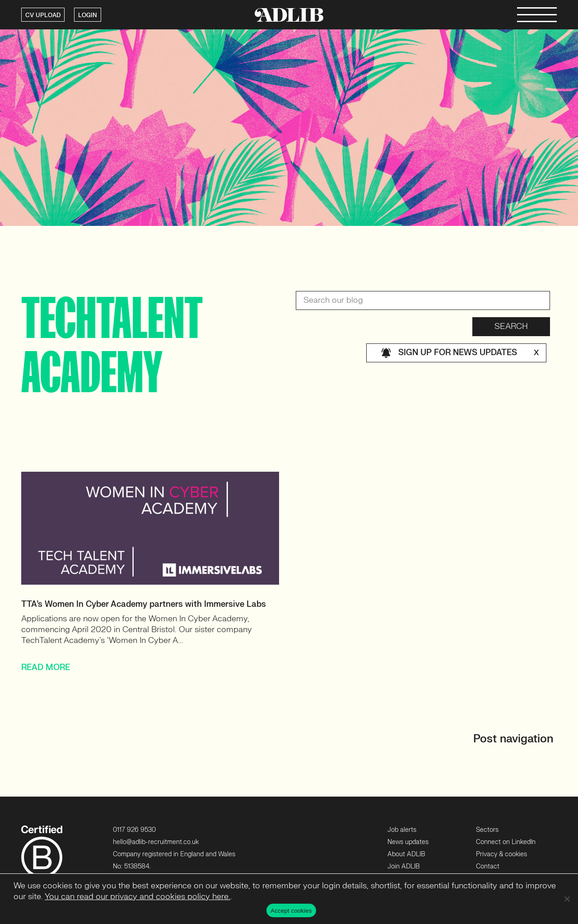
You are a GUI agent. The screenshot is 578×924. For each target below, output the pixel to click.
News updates (408, 842)
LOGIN (88, 15)
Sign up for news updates (460, 353)
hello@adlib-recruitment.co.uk (156, 842)
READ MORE (46, 668)
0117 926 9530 (134, 830)
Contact (488, 866)
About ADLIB (406, 854)
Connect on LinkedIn (506, 842)
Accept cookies (291, 911)
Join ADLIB (403, 866)
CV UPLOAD (43, 15)
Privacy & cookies (501, 854)
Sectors (487, 830)
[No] (567, 899)
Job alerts (402, 830)
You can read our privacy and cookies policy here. (138, 897)
